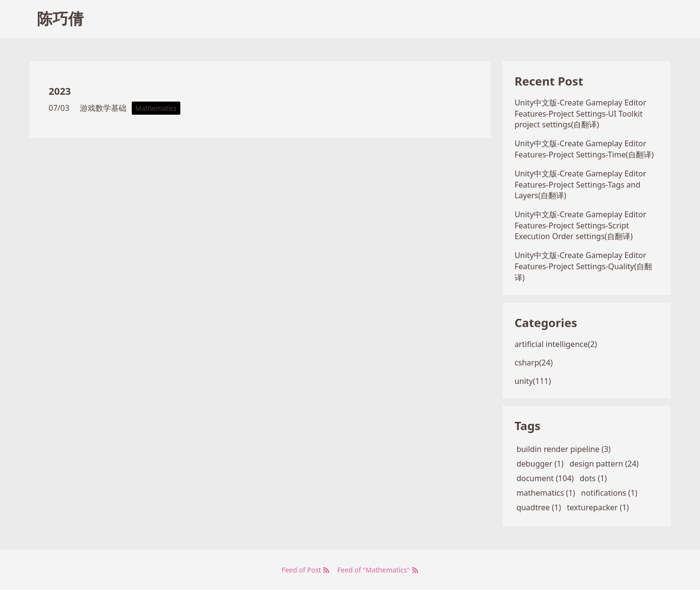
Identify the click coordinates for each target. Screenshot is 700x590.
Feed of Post (306, 570)
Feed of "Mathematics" (378, 570)
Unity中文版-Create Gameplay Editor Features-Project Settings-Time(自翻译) (584, 149)
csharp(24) (534, 363)
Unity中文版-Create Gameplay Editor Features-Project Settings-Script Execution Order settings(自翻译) (580, 225)
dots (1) (594, 478)
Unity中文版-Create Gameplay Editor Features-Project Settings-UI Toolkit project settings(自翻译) (580, 113)
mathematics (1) (546, 493)
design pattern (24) (604, 464)
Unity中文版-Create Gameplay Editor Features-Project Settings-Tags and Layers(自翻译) (580, 184)
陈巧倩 (60, 18)
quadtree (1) (539, 507)
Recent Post (549, 81)
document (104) (545, 478)
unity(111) (533, 381)
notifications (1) (609, 493)
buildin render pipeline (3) (563, 449)
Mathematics (156, 108)
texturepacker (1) (598, 507)
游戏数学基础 (103, 108)
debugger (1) (540, 464)
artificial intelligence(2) (556, 344)
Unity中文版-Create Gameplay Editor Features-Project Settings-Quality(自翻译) (583, 266)
